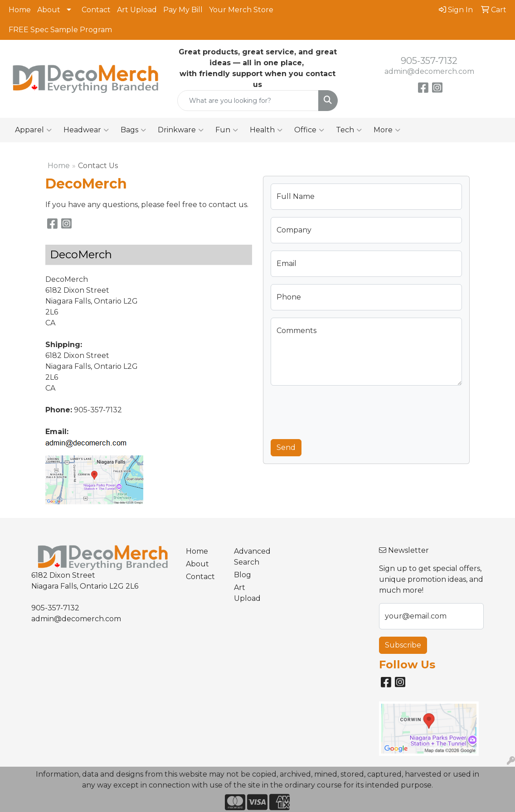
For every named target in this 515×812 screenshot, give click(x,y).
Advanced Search (252, 557)
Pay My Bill (183, 10)
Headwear (86, 130)
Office (309, 130)
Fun (227, 130)
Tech (349, 130)
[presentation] (340, 411)
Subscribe (403, 645)
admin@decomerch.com (429, 71)
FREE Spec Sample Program (60, 30)
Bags (133, 130)
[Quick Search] (248, 101)
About (49, 10)
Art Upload (137, 10)
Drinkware (181, 130)
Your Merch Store (241, 10)
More (387, 130)
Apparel (33, 130)
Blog (243, 575)
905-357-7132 (429, 61)
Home (20, 10)
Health (266, 130)
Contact (96, 10)
